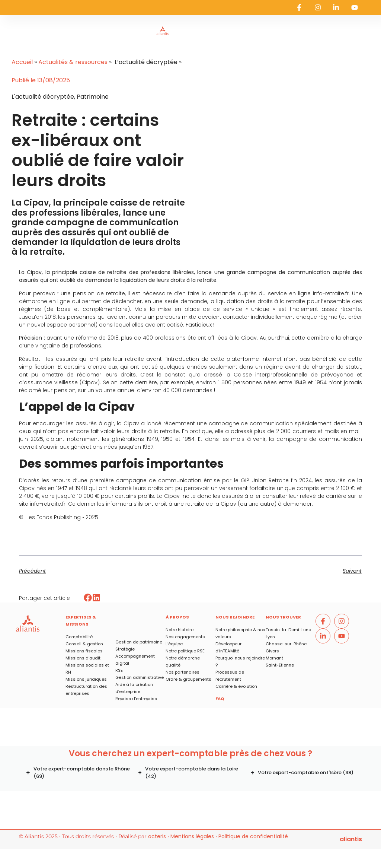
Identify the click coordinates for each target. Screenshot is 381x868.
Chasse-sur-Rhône (286, 644)
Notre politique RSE (185, 651)
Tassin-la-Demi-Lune (288, 630)
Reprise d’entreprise (136, 699)
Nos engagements (185, 637)
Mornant (274, 658)
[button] (88, 598)
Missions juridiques (86, 679)
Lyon (270, 637)
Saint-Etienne (280, 665)
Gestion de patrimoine (139, 642)
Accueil (22, 62)
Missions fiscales (84, 651)
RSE (119, 670)
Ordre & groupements (188, 679)
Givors (272, 651)
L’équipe (174, 644)
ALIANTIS (351, 839)
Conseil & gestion (84, 644)
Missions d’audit (83, 658)
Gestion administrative (140, 677)
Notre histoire (180, 630)
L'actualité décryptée (43, 97)
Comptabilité (79, 637)
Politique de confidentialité (253, 836)
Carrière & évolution (236, 686)
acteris (157, 836)
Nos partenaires (183, 672)
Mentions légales (192, 836)
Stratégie (125, 649)
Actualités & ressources (73, 62)
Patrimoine (93, 97)
